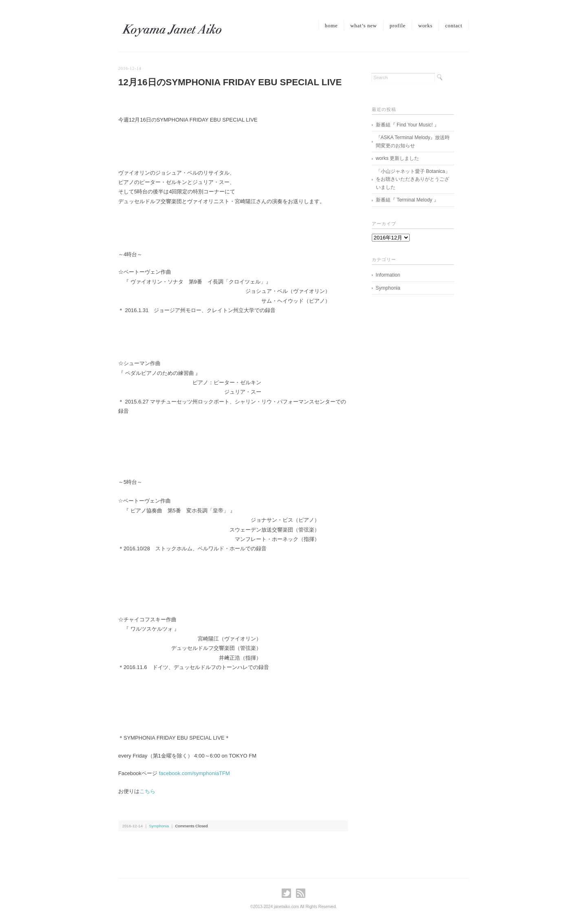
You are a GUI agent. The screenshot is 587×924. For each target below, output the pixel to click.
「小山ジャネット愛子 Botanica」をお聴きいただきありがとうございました (413, 179)
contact (454, 25)
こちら (147, 791)
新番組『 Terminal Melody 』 (407, 200)
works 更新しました (398, 158)
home (331, 25)
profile (398, 25)
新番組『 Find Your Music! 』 (407, 125)
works (425, 25)
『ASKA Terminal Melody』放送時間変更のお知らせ (413, 142)
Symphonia (159, 826)
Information (388, 275)
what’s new (363, 25)
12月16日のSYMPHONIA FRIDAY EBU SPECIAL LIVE (230, 82)
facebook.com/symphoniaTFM (194, 773)
